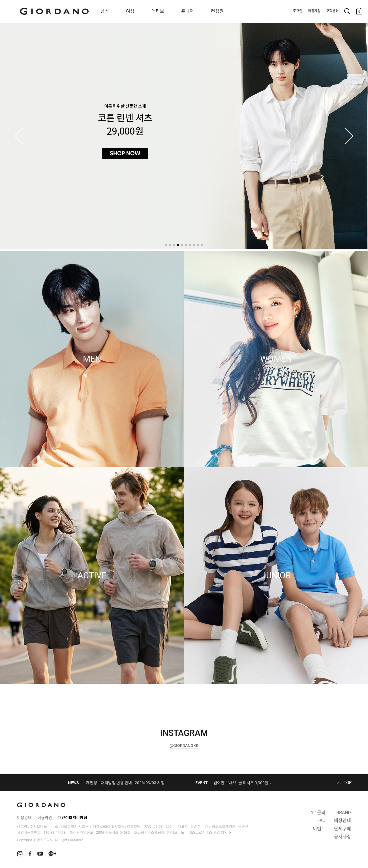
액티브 (158, 11)
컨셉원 (217, 11)
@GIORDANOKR (184, 746)
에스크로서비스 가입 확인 (208, 832)
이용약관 (45, 818)
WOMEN (276, 359)
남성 (105, 11)
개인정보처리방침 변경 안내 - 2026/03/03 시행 (125, 783)
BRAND (344, 813)
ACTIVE (92, 576)
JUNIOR (276, 576)
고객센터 (332, 11)
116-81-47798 (54, 832)
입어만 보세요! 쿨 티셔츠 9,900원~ (242, 783)
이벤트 (319, 829)
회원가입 (314, 11)
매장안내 (343, 821)
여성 (130, 11)
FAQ (321, 821)
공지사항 (343, 837)
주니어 (188, 11)
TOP (348, 783)
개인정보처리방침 (72, 818)
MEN (92, 359)
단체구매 (343, 829)
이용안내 (24, 818)
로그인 (298, 11)
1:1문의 (318, 813)
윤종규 (243, 826)
